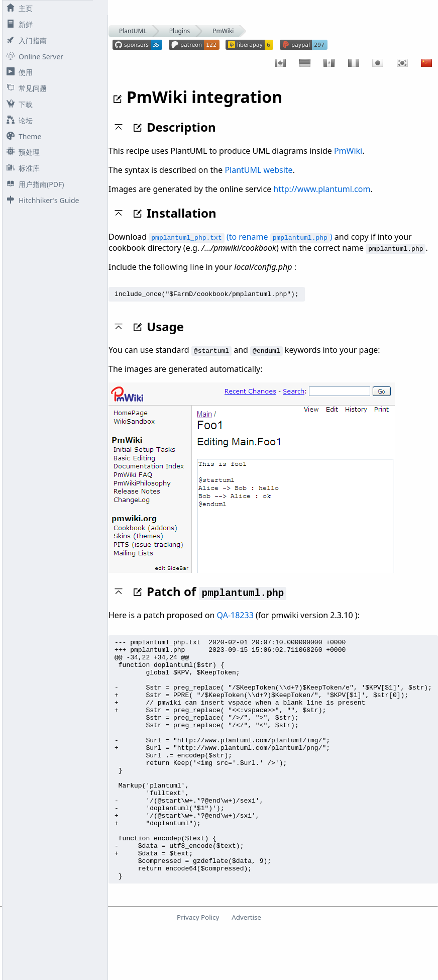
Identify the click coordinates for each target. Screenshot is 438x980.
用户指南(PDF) (33, 184)
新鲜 (18, 24)
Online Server (33, 57)
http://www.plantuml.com (322, 189)
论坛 (18, 120)
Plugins (180, 31)
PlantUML (133, 31)
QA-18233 (235, 617)
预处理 (21, 152)
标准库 (21, 168)
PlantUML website (258, 170)
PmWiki (223, 31)
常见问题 (25, 88)
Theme (22, 136)
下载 (18, 104)
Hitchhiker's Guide (41, 200)
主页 (18, 8)
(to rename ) (240, 237)
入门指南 (25, 40)
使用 (18, 72)
